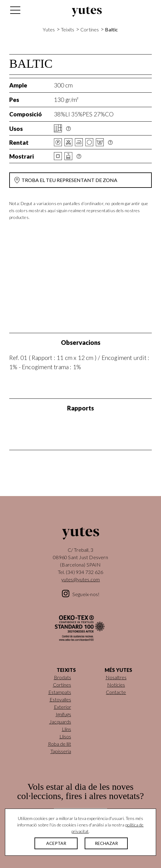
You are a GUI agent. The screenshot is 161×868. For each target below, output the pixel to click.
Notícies (116, 685)
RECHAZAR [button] (106, 843)
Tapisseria (61, 751)
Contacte (116, 692)
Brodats (62, 677)
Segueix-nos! (86, 594)
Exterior (62, 707)
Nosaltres (116, 677)
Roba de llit (60, 744)
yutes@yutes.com (81, 579)
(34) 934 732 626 (85, 572)
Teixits (68, 29)
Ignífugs (63, 714)
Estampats (60, 692)
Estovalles (60, 699)
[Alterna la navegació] (15, 12)
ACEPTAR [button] (56, 843)
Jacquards (60, 722)
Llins (66, 729)
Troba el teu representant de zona (69, 180)
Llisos (65, 736)
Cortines (90, 29)
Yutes (87, 12)
